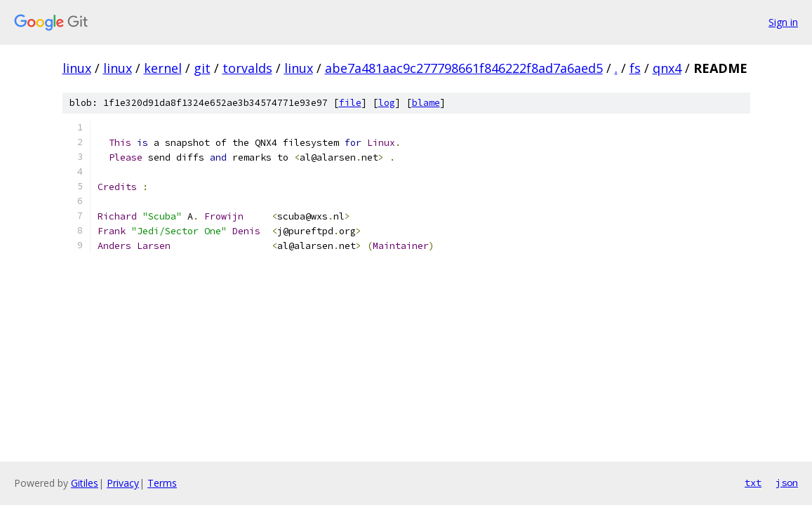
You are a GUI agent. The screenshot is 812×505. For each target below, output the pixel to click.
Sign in (783, 22)
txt (753, 483)
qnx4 (667, 68)
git (202, 68)
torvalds (247, 68)
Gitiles (85, 483)
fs (635, 68)
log (387, 103)
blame (426, 103)
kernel (163, 68)
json (787, 483)
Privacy (123, 483)
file (350, 103)
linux (77, 68)
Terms (162, 483)
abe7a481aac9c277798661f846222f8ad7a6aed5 (464, 68)
